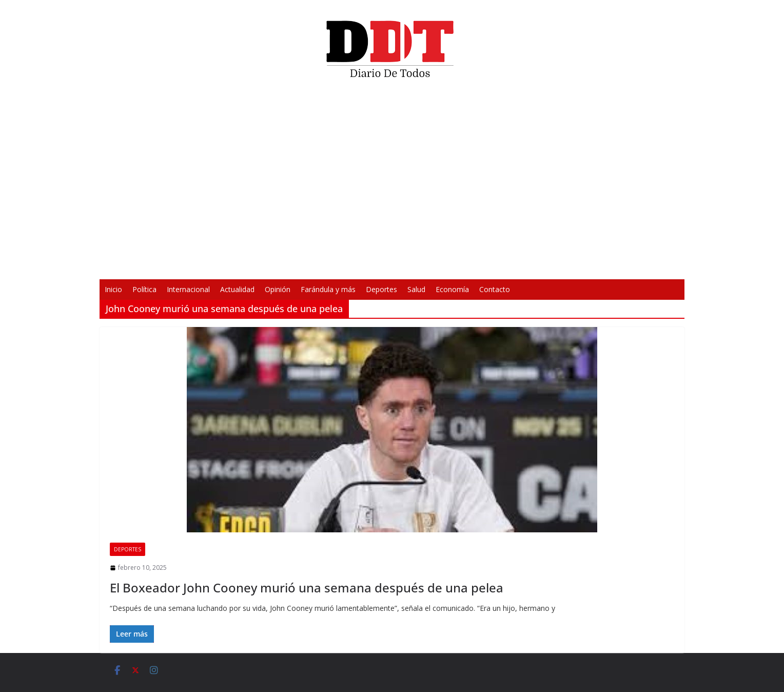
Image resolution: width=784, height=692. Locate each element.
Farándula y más (328, 289)
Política (144, 289)
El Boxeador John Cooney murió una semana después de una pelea (307, 588)
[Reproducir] (241, 265)
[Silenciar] (526, 265)
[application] (392, 183)
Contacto (495, 289)
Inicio (113, 289)
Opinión (278, 289)
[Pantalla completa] (543, 265)
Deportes (381, 289)
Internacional (188, 289)
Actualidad (237, 289)
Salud (416, 289)
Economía (452, 289)
